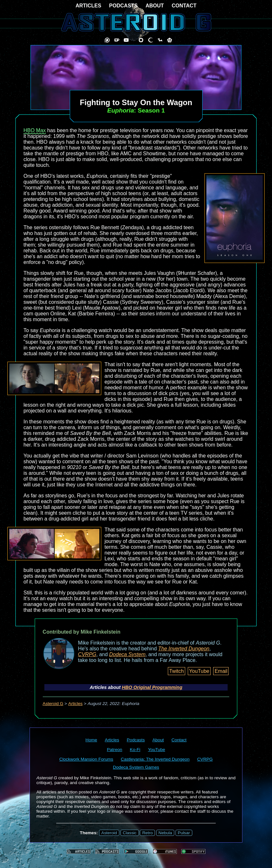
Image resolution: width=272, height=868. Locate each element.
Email (221, 671)
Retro (147, 833)
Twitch (176, 671)
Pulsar (184, 833)
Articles (75, 704)
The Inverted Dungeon (184, 649)
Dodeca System (127, 654)
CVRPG (87, 654)
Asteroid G (53, 704)
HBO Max (35, 130)
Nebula (165, 833)
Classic (130, 833)
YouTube (199, 671)
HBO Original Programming (152, 687)
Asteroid (109, 833)
